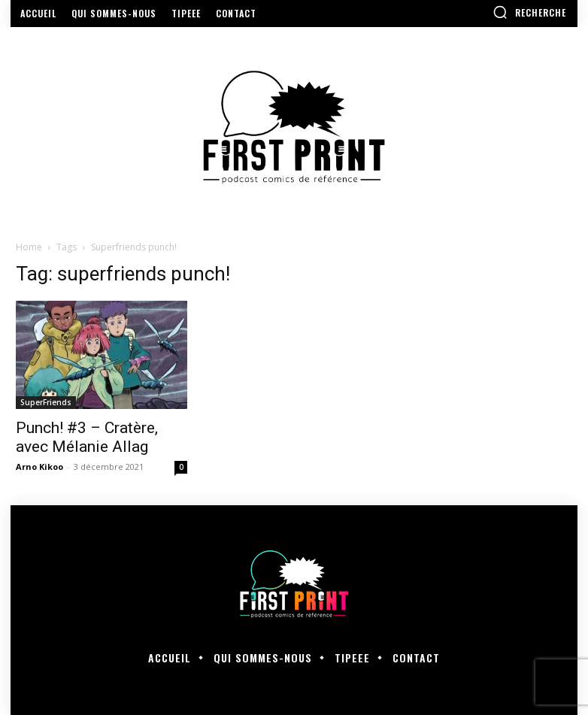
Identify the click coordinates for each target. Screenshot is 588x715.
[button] (529, 12)
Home (29, 247)
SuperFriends (46, 402)
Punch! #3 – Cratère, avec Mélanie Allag (87, 437)
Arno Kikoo (39, 467)
